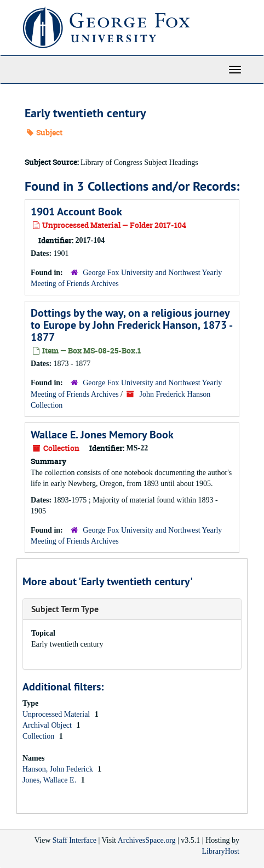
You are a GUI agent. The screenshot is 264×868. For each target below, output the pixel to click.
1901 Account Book (76, 212)
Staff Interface (74, 840)
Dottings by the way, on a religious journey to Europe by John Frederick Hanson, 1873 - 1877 (131, 325)
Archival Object (48, 725)
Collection (39, 736)
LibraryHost (221, 851)
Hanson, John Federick (59, 769)
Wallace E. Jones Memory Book (102, 435)
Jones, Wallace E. (50, 780)
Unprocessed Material (57, 714)
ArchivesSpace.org (147, 840)
